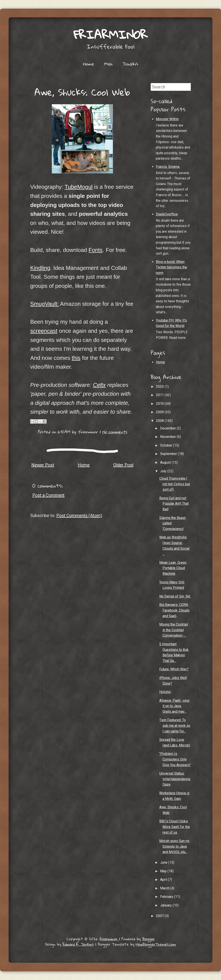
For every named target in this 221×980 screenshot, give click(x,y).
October (167, 445)
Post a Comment (48, 495)
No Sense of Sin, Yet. (175, 596)
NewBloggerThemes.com (156, 944)
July (164, 471)
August (166, 462)
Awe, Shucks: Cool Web (82, 92)
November (168, 437)
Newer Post (43, 465)
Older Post (123, 465)
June (164, 862)
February (167, 897)
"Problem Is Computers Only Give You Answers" (175, 759)
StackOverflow (167, 214)
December (168, 428)
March (165, 888)
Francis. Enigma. (168, 167)
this (76, 358)
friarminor (110, 34)
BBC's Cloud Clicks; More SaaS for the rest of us (175, 827)
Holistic (165, 692)
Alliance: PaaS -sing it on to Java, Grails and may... (174, 706)
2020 (160, 387)
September (169, 454)
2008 (160, 421)
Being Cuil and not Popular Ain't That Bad (174, 504)
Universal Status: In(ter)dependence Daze (175, 779)
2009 (160, 412)
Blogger (148, 939)
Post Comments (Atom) (79, 516)
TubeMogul (79, 187)
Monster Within (167, 119)
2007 (160, 916)
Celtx (99, 385)
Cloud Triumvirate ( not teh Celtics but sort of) (175, 484)
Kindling (40, 268)
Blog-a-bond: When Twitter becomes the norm (171, 267)
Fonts (96, 250)
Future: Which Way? (174, 669)
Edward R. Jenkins (78, 944)
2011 (160, 395)
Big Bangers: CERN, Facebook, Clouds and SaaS (174, 610)
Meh (108, 64)
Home (89, 64)
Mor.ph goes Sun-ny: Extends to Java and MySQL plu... (175, 846)
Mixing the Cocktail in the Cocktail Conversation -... (174, 630)
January (166, 905)
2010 (160, 404)
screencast (44, 331)
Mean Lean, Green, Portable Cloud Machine (173, 568)
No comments (115, 432)
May (164, 871)
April (164, 880)
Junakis (130, 64)
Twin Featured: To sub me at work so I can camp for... (175, 725)
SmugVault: (44, 304)
